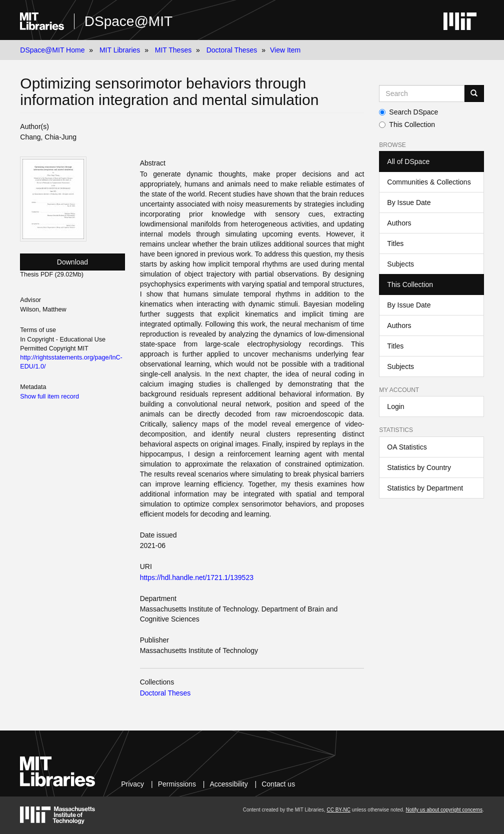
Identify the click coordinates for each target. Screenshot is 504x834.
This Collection (407, 124)
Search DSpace (408, 112)
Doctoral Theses (232, 50)
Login (395, 406)
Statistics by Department (425, 488)
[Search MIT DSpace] (421, 93)
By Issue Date (409, 202)
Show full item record (49, 396)
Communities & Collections (429, 182)
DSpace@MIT (128, 21)
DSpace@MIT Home (52, 50)
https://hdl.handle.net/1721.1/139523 (197, 577)
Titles (395, 243)
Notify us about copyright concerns (444, 810)
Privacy (132, 784)
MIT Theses (173, 50)
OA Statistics (407, 447)
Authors (399, 223)
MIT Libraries (120, 50)
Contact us (278, 784)
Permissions (177, 784)
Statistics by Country (419, 467)
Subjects (400, 264)
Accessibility (228, 784)
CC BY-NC (338, 810)
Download (72, 262)
